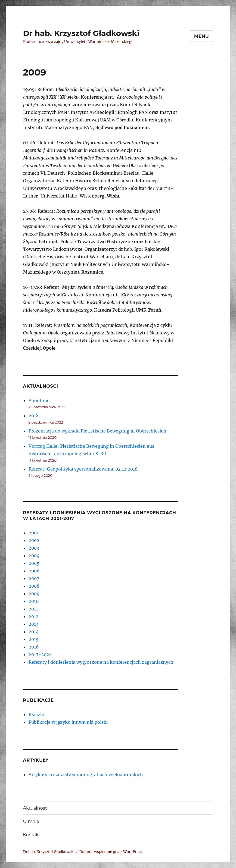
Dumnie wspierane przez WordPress (111, 852)
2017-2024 (40, 654)
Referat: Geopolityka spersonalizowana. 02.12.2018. (84, 469)
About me (39, 400)
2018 (34, 416)
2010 (34, 601)
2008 (34, 586)
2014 (34, 632)
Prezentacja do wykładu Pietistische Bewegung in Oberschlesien (97, 431)
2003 (34, 548)
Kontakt (32, 835)
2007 (34, 578)
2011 (33, 609)
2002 (34, 540)
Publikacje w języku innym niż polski (68, 722)
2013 (33, 624)
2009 (34, 594)
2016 (34, 647)
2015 (34, 639)
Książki (36, 715)
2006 (34, 571)
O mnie (31, 821)
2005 (34, 563)
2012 (34, 616)
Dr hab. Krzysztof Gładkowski (81, 33)
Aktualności (36, 808)
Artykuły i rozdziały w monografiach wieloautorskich (86, 775)
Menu (202, 36)
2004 (34, 556)
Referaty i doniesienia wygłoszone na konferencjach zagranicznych (101, 662)
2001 (34, 533)
